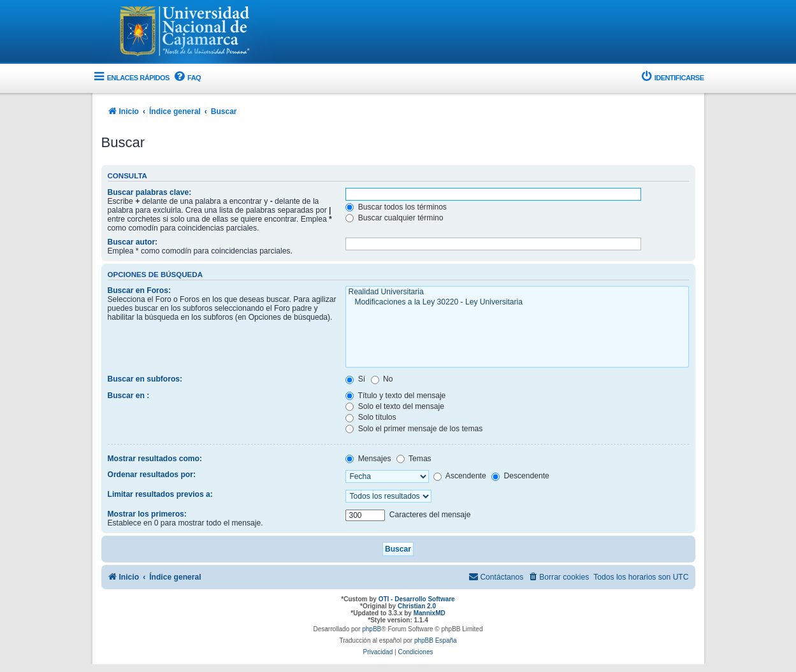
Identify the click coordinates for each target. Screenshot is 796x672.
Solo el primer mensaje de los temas (414, 429)
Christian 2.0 (417, 606)
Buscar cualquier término (394, 218)
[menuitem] (187, 78)
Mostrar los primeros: (147, 514)
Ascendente (460, 476)
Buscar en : (129, 396)
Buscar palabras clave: (150, 192)
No (382, 379)
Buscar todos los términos (396, 207)
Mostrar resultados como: (155, 459)
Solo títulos (371, 417)
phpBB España (436, 640)
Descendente (520, 476)
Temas (414, 459)
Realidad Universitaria (517, 292)
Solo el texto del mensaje (395, 406)
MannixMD (430, 613)
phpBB (372, 629)
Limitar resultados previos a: (160, 494)
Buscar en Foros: (139, 290)
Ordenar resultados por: (152, 475)
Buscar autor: (133, 242)
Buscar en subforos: (145, 379)
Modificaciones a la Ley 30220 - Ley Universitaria (517, 303)
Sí (355, 379)
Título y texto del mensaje (395, 396)
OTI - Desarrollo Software (417, 599)
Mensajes (368, 459)
